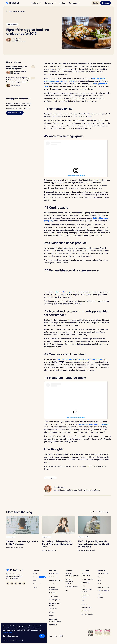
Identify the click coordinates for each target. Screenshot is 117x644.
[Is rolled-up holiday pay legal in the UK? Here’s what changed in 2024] (58, 525)
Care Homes (86, 583)
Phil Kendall (46, 550)
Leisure (84, 604)
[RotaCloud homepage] (13, 3)
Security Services (87, 614)
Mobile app (53, 593)
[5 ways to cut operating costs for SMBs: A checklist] (23, 525)
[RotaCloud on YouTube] (20, 583)
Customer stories (103, 584)
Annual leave (53, 584)
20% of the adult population (90, 359)
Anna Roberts (17, 39)
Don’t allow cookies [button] (10, 636)
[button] (36, 3)
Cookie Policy (7, 632)
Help (35, 580)
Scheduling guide (103, 587)
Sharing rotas (53, 596)
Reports (52, 612)
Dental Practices (87, 607)
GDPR (61, 636)
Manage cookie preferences (13, 640)
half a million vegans (65, 292)
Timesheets (53, 609)
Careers (36, 577)
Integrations (53, 625)
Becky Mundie (11, 548)
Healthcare (85, 611)
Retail (83, 586)
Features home (54, 574)
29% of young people (66, 359)
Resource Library (103, 574)
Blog (99, 580)
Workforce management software (70, 581)
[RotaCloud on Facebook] (8, 583)
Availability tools (54, 600)
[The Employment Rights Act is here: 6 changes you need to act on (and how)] (94, 525)
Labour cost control (56, 580)
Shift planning (54, 577)
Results (100, 594)
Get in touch (37, 584)
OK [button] (42, 636)
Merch (35, 587)
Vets (83, 601)
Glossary (101, 577)
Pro (67, 590)
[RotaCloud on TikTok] (16, 583)
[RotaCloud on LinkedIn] (24, 583)
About (35, 574)
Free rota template (104, 591)
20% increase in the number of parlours (94, 424)
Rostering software (72, 587)
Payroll (51, 616)
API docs (101, 598)
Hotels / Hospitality (88, 579)
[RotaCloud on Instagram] (12, 583)
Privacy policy (53, 636)
